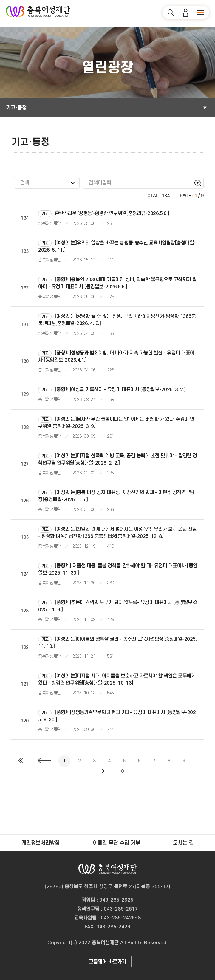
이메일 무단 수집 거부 (116, 843)
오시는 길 (183, 843)
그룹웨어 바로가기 (107, 962)
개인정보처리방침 (41, 843)
